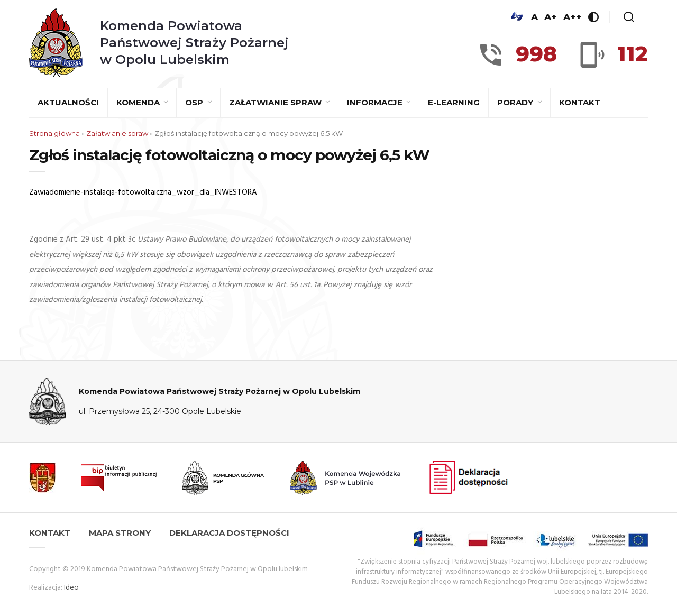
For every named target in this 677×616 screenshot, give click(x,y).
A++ (573, 17)
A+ (551, 17)
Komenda (139, 102)
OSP (195, 102)
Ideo (71, 588)
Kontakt (580, 102)
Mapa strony (120, 533)
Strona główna (54, 133)
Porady (516, 102)
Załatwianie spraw (276, 102)
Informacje (376, 102)
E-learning (454, 102)
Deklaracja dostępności (229, 533)
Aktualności (68, 102)
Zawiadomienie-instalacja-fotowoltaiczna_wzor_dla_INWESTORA (143, 192)
